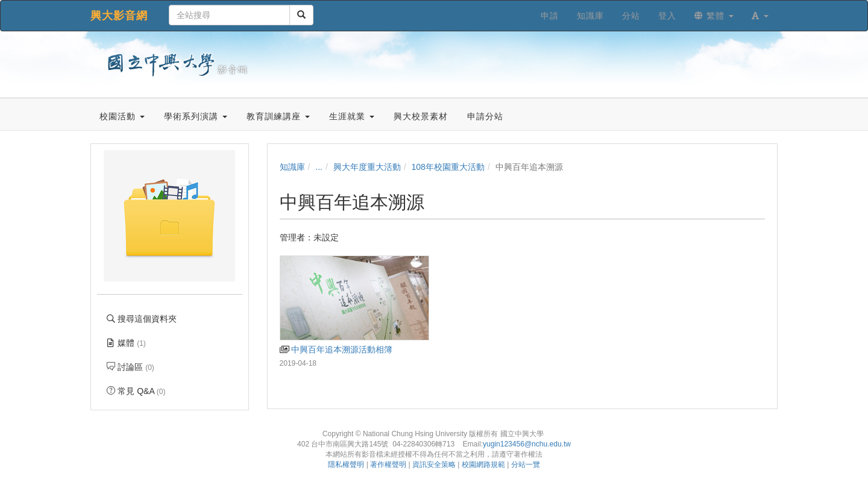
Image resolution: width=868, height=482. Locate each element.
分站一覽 (526, 465)
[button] (760, 16)
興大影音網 (119, 16)
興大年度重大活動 (367, 167)
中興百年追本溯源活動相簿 (336, 349)
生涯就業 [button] (352, 116)
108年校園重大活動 (448, 167)
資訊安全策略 (434, 465)
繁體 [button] (714, 16)
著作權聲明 (388, 465)
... (319, 167)
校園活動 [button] (122, 116)
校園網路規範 (483, 465)
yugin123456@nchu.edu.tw (527, 444)
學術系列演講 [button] (196, 116)
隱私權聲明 (346, 465)
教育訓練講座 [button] (278, 116)
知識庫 (292, 167)
